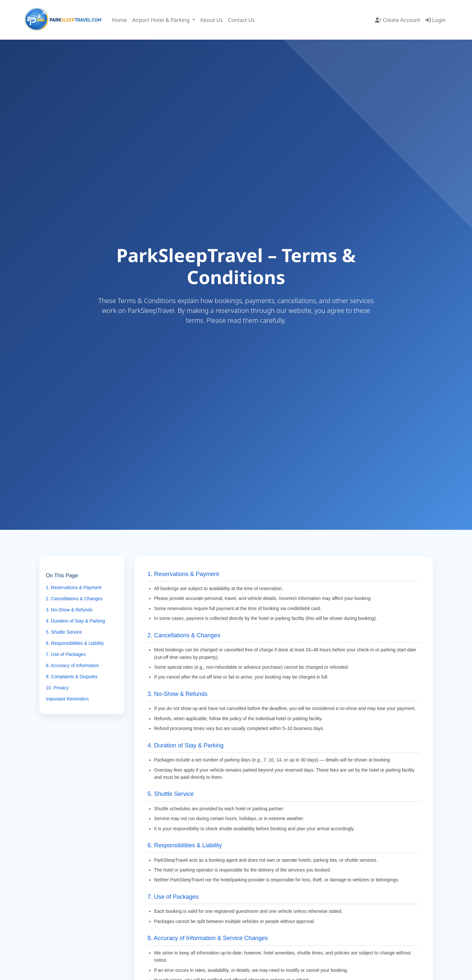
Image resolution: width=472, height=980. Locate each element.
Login (436, 20)
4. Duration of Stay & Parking (76, 621)
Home (120, 20)
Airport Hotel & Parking (161, 20)
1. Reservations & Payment (74, 587)
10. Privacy (57, 688)
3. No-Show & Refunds (69, 610)
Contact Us (241, 20)
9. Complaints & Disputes (72, 677)
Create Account (398, 20)
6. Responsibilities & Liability (75, 643)
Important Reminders (67, 699)
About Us (212, 20)
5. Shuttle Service (64, 632)
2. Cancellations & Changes (74, 599)
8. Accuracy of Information (72, 665)
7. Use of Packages (66, 654)
